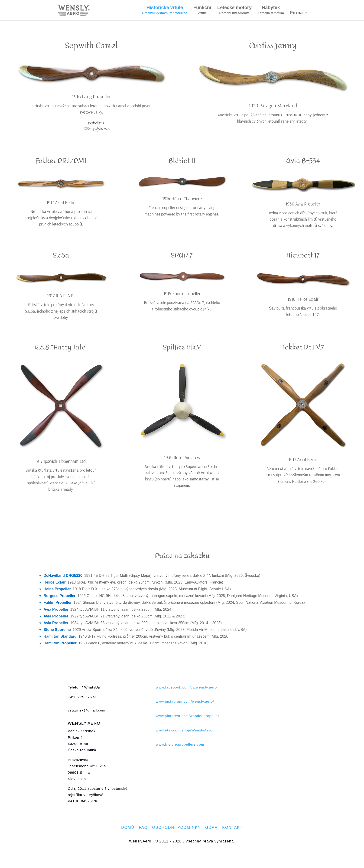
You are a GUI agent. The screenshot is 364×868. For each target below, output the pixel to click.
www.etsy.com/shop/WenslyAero (184, 730)
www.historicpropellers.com (180, 744)
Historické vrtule (165, 10)
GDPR (211, 827)
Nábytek (271, 10)
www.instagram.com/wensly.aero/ (185, 701)
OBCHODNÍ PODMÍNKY (176, 827)
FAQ (143, 827)
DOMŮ (128, 827)
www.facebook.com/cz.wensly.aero (186, 687)
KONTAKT (232, 827)
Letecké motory (234, 10)
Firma (296, 13)
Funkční (202, 10)
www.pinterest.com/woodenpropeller (187, 716)
